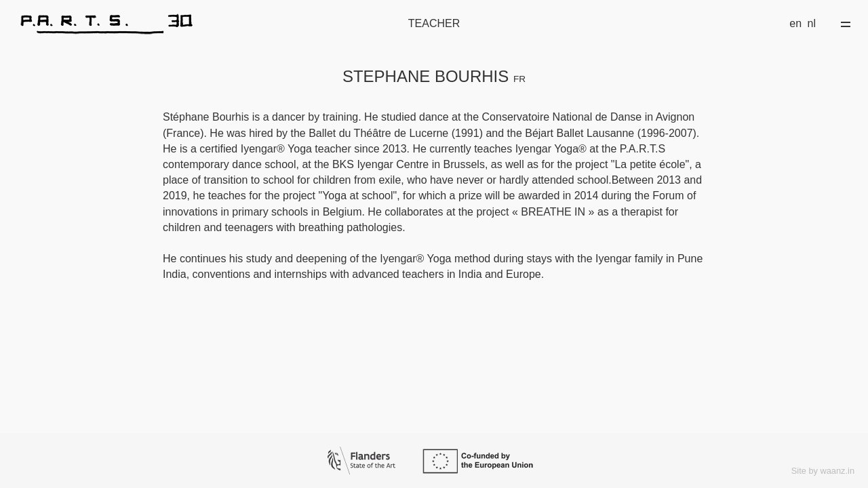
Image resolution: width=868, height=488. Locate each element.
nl (812, 23)
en (795, 23)
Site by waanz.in (823, 471)
